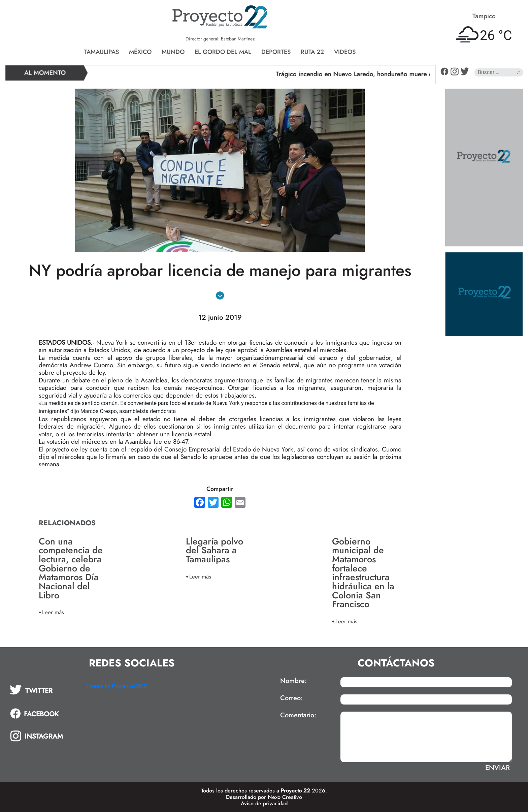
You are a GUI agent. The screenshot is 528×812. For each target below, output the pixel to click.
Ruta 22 (312, 52)
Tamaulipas (102, 52)
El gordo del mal (223, 52)
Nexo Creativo (285, 797)
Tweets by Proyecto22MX (117, 686)
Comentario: (298, 715)
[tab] (43, 690)
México (140, 52)
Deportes (276, 52)
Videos (345, 52)
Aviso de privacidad (264, 803)
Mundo (173, 52)
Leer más (53, 612)
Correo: (291, 698)
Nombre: (293, 681)
